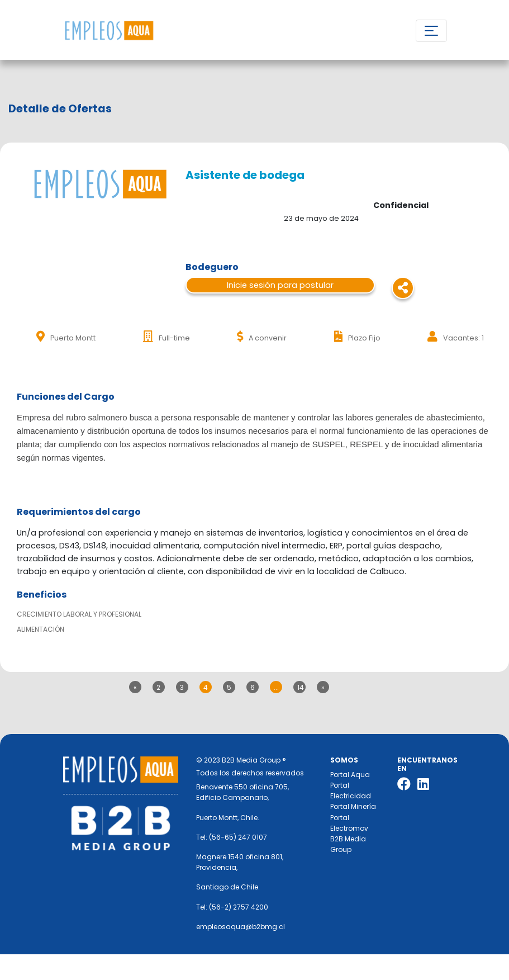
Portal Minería (353, 806)
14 (301, 687)
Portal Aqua (350, 775)
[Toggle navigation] (431, 31)
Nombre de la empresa (109, 31)
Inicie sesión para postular (280, 285)
